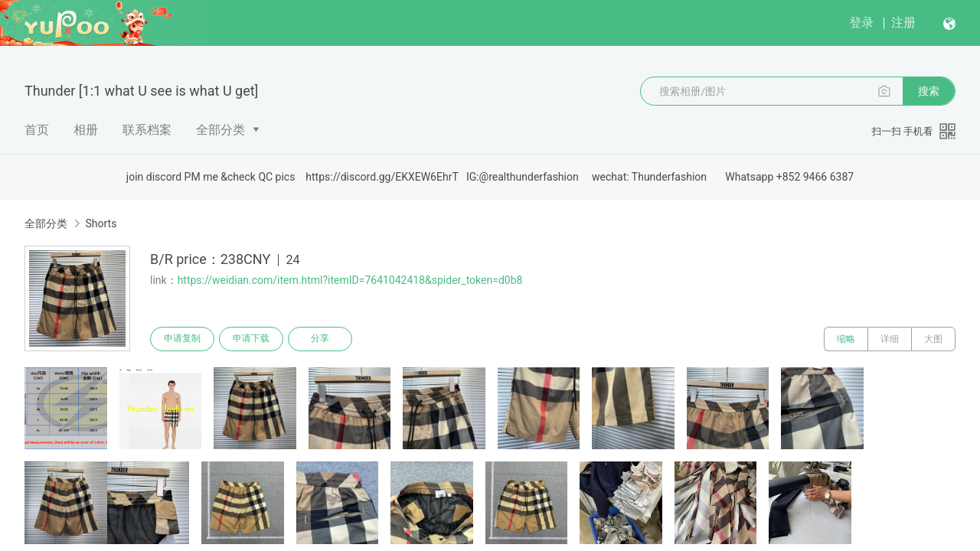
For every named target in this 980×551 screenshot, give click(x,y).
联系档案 (147, 130)
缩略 (846, 339)
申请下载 (251, 339)
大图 (933, 339)
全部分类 (220, 130)
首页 (37, 130)
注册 (903, 23)
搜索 (929, 91)
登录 (861, 23)
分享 (320, 339)
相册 (86, 130)
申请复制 (182, 339)
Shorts (101, 223)
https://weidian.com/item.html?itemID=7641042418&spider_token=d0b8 (350, 280)
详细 (890, 339)
